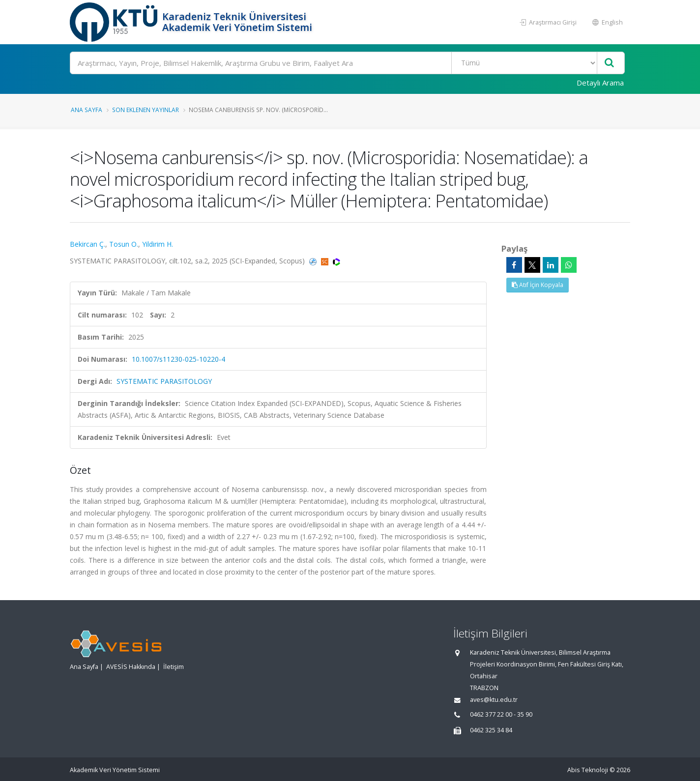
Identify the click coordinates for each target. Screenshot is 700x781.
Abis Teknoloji (588, 770)
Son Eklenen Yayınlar (146, 110)
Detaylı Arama (600, 83)
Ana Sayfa (87, 110)
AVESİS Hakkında (131, 667)
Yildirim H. (158, 244)
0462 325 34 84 (491, 730)
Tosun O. (124, 244)
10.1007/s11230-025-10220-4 (178, 359)
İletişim (174, 667)
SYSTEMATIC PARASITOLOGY (164, 381)
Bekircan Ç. (87, 244)
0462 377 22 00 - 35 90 (501, 714)
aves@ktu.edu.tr (494, 700)
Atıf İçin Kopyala (538, 285)
